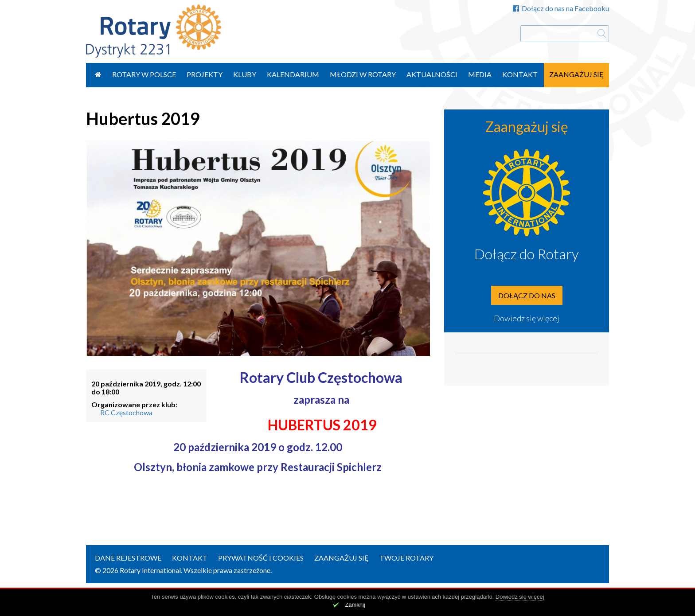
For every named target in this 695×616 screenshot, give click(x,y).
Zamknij (355, 605)
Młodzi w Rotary (363, 74)
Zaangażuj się (576, 74)
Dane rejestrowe (128, 558)
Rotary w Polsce (144, 74)
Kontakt (520, 74)
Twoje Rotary (406, 558)
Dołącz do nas (527, 295)
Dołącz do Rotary (527, 254)
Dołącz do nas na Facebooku (561, 8)
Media (480, 74)
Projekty (205, 74)
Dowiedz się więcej (527, 318)
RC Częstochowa (126, 412)
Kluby (245, 74)
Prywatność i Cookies (261, 558)
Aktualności (432, 74)
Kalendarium (293, 74)
